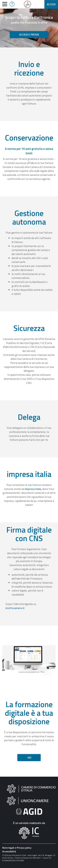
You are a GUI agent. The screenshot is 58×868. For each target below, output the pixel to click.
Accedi (51, 4)
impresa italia (33, 489)
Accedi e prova (29, 35)
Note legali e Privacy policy (17, 848)
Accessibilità (9, 851)
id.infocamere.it (15, 608)
